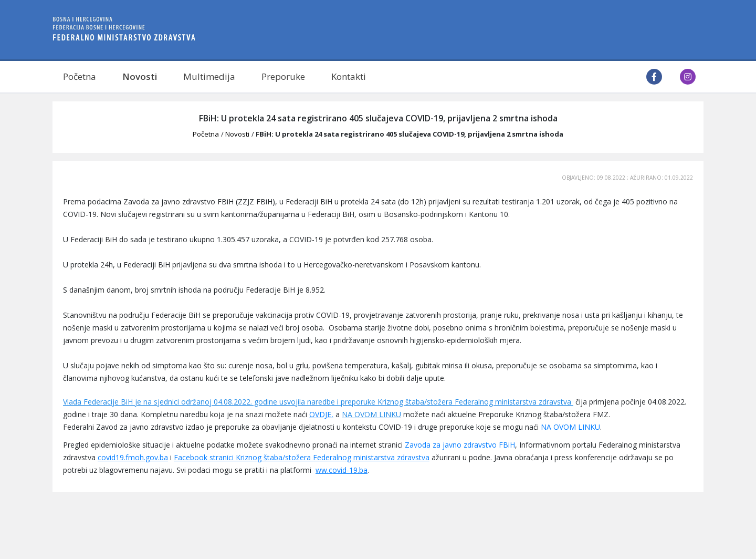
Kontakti (349, 76)
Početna (80, 76)
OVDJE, (321, 414)
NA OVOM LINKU (371, 414)
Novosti (140, 76)
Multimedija (209, 76)
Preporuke (283, 76)
